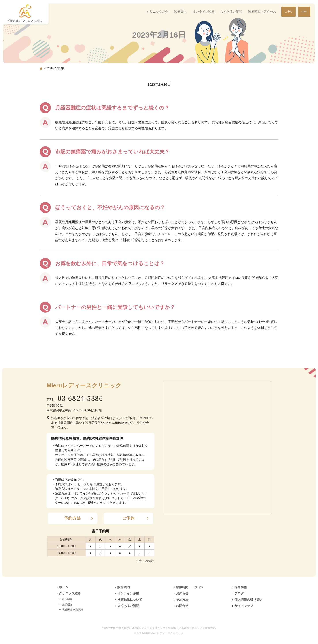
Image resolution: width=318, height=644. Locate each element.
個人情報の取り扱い (248, 600)
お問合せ (182, 606)
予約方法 (73, 518)
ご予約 (129, 518)
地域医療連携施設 (72, 610)
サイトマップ (244, 606)
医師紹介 (67, 604)
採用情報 (241, 587)
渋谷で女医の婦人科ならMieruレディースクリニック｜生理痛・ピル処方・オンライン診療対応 (159, 628)
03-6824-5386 (80, 399)
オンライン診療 (128, 593)
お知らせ (182, 593)
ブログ (239, 593)
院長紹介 (67, 599)
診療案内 (124, 587)
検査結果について (130, 600)
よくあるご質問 (128, 606)
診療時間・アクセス (190, 587)
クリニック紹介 (70, 593)
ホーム (64, 587)
